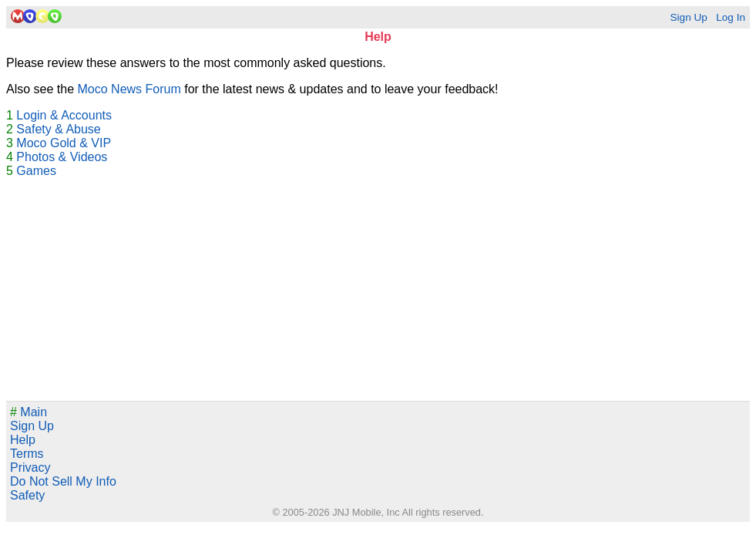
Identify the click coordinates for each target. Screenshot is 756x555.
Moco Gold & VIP (64, 143)
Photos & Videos (62, 157)
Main (29, 412)
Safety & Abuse (58, 129)
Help (23, 440)
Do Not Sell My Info (63, 481)
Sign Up (688, 17)
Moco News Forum (129, 89)
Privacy (30, 468)
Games (36, 171)
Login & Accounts (64, 115)
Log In (731, 17)
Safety (27, 495)
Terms (27, 454)
